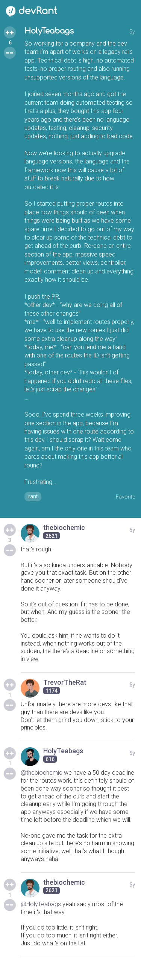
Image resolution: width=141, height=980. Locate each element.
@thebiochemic (42, 773)
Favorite (125, 497)
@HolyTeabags (41, 904)
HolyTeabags (49, 31)
